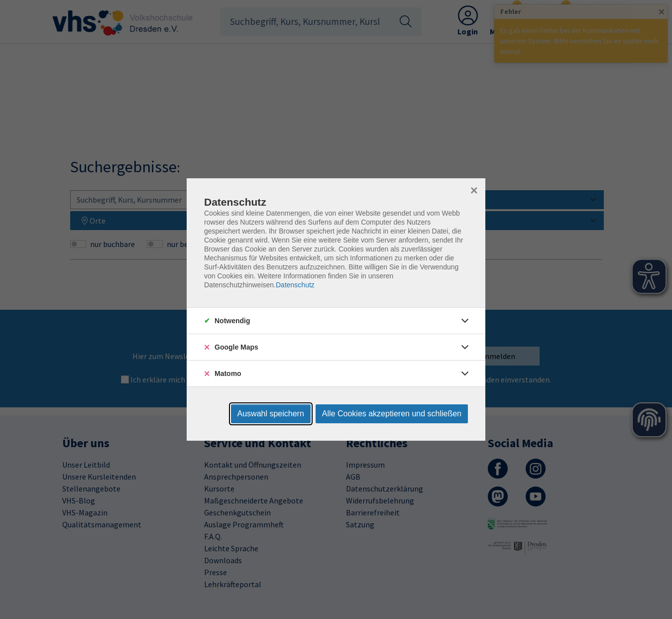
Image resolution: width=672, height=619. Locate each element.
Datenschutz (295, 285)
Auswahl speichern (271, 414)
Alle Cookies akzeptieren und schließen (392, 414)
